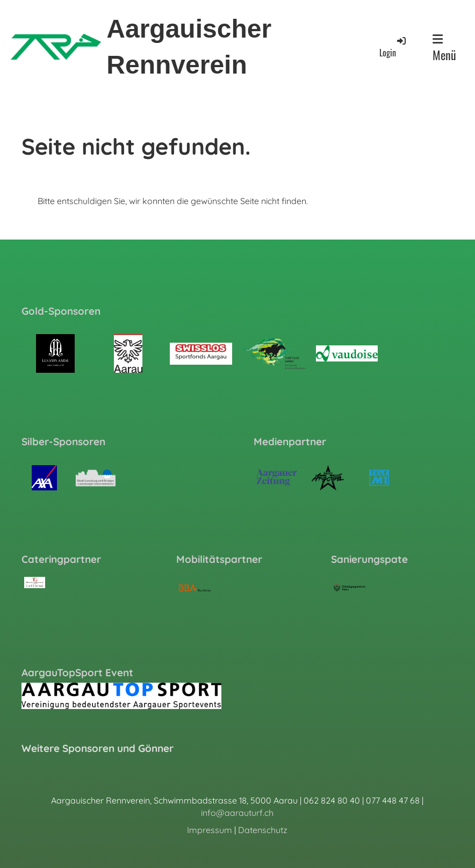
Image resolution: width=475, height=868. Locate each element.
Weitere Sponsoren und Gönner (98, 748)
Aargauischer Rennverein (189, 47)
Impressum (210, 830)
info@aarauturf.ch (237, 813)
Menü (444, 48)
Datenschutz (263, 830)
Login (393, 47)
